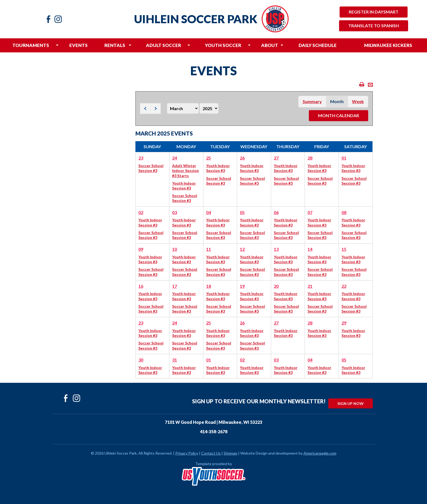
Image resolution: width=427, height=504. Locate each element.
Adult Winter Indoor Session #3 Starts (185, 170)
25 (209, 158)
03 (175, 212)
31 (175, 360)
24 (175, 158)
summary (312, 101)
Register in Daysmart (374, 12)
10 (175, 249)
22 (344, 286)
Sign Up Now (351, 403)
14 (310, 249)
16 (141, 286)
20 (276, 286)
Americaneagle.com (320, 453)
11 (209, 249)
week (358, 101)
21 (310, 286)
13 (276, 249)
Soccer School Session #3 (151, 168)
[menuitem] (31, 45)
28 (310, 158)
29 (344, 323)
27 (276, 158)
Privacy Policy (187, 453)
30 (141, 360)
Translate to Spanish (374, 26)
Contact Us (211, 453)
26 (242, 158)
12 (242, 249)
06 (276, 212)
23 (141, 158)
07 (310, 212)
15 (344, 249)
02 (141, 212)
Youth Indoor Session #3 (184, 186)
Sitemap (230, 453)
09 (141, 249)
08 (344, 212)
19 (242, 286)
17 (175, 286)
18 (209, 286)
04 (209, 212)
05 (242, 212)
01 (344, 158)
